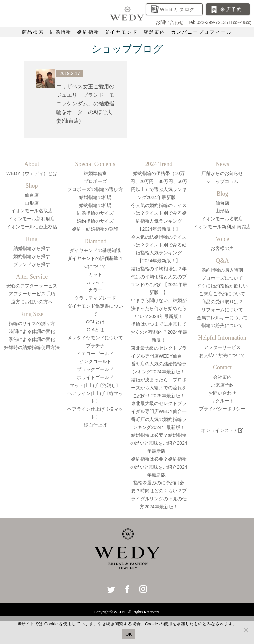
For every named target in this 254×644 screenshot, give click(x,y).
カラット (95, 282)
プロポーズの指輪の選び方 (95, 189)
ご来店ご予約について (222, 294)
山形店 (32, 203)
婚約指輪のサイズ (95, 221)
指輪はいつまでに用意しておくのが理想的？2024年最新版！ (159, 332)
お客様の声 (222, 248)
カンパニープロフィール (202, 32)
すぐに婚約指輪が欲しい (222, 286)
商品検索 (33, 32)
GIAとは (95, 330)
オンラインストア (222, 430)
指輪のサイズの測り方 (32, 323)
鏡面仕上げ (95, 425)
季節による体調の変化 (32, 339)
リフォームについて (222, 310)
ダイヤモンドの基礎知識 (95, 250)
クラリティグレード (95, 298)
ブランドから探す (32, 264)
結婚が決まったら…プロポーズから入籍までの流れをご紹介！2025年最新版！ (159, 388)
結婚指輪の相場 (95, 197)
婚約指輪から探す (32, 256)
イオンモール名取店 (32, 211)
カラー (95, 290)
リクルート (222, 401)
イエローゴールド (95, 354)
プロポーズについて (222, 278)
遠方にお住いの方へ (32, 302)
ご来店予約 (222, 385)
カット (95, 274)
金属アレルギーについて (222, 318)
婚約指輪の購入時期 (222, 270)
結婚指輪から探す (32, 248)
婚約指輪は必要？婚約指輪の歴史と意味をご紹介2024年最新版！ (159, 467)
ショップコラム (222, 181)
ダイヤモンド (121, 32)
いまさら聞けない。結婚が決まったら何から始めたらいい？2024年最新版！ (159, 308)
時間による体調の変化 (32, 331)
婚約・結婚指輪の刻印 (95, 229)
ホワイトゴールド (95, 377)
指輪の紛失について (222, 325)
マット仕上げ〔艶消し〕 (95, 385)
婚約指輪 (88, 32)
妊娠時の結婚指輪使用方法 (32, 347)
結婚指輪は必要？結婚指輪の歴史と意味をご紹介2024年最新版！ (159, 443)
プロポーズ (95, 181)
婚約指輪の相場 (95, 205)
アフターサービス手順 (32, 294)
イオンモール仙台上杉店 (32, 227)
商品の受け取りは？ (222, 302)
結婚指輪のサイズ (95, 213)
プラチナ (95, 346)
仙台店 (32, 195)
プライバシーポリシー (222, 409)
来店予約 (231, 9)
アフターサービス (222, 347)
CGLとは (95, 322)
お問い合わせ (222, 393)
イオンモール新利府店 (32, 219)
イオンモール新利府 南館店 (222, 227)
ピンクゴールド (95, 361)
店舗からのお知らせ (222, 173)
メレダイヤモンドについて (95, 338)
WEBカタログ (178, 9)
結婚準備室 (95, 173)
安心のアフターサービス (32, 286)
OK (128, 634)
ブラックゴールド (95, 369)
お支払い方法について (222, 355)
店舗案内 (154, 32)
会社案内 (222, 377)
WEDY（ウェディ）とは (32, 173)
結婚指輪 (61, 32)
